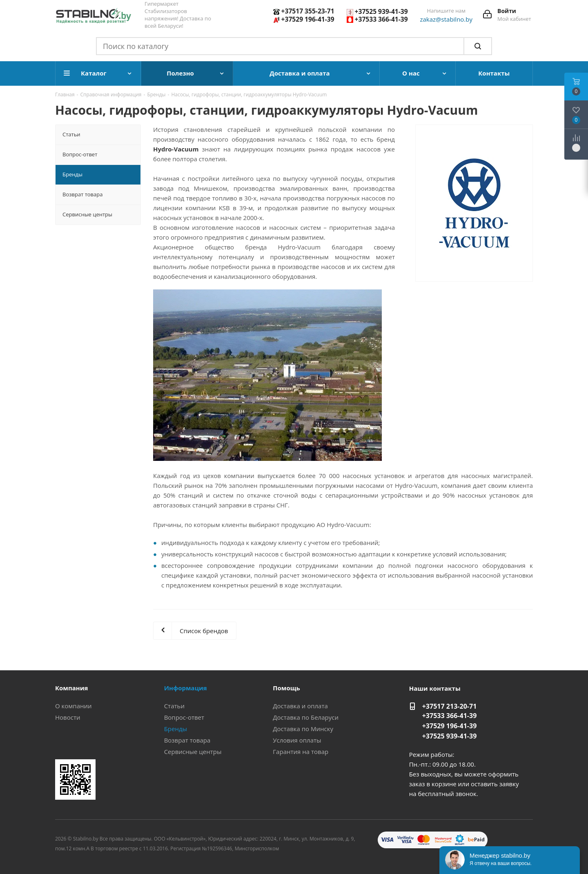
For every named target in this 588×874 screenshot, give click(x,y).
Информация (186, 688)
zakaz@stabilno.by (447, 19)
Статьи (174, 706)
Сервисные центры (193, 752)
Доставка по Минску (303, 729)
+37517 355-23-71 (308, 11)
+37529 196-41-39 (308, 19)
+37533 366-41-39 (381, 19)
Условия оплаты (297, 740)
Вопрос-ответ (184, 717)
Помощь (286, 688)
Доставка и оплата (300, 706)
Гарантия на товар (301, 752)
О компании (73, 706)
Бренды (176, 729)
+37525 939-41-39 (381, 11)
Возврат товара (187, 740)
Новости (68, 717)
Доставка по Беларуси (306, 717)
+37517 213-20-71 (450, 706)
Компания (72, 688)
